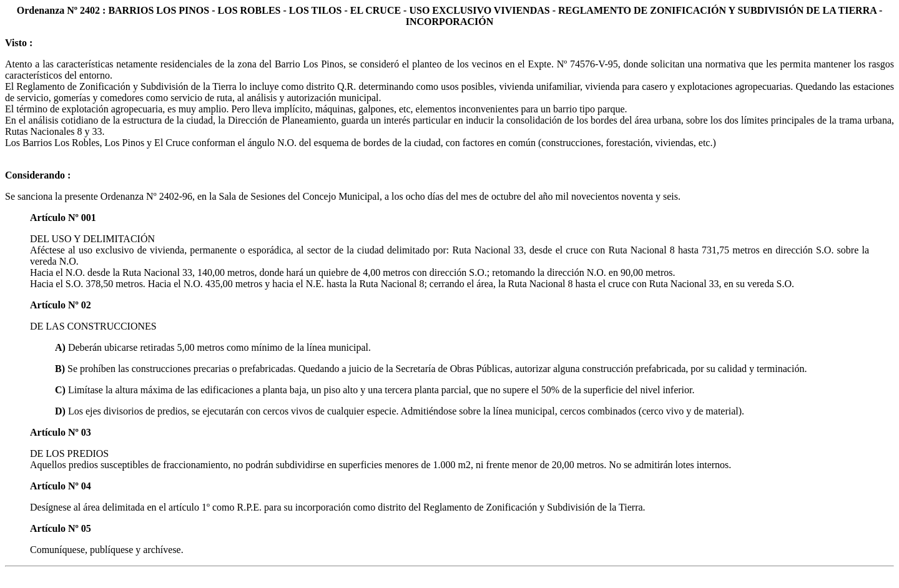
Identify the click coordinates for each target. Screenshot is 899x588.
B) (61, 369)
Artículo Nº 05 (61, 528)
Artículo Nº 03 (61, 432)
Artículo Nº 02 (61, 305)
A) (61, 347)
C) (61, 390)
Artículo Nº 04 (61, 486)
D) (61, 411)
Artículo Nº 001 (63, 218)
